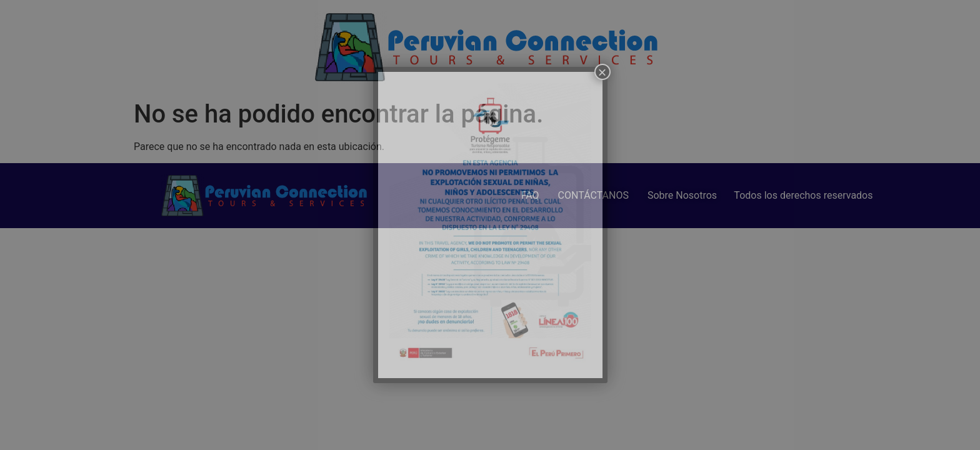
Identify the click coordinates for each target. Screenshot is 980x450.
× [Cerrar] (602, 72)
